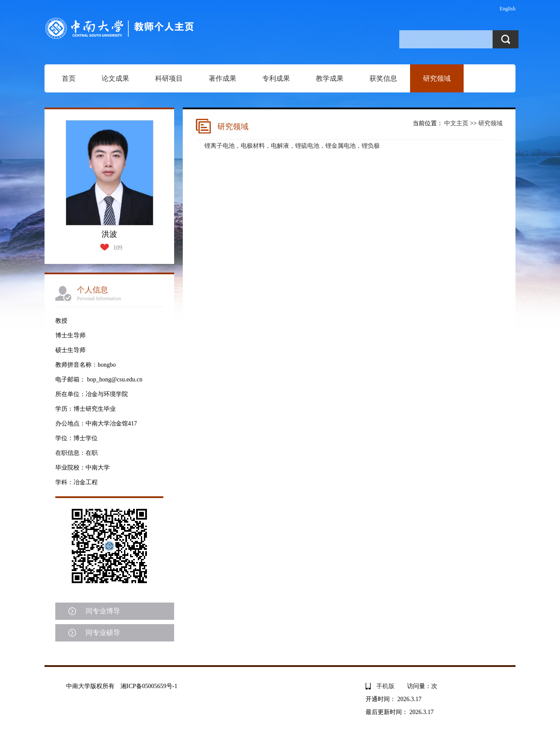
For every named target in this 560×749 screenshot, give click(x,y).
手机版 (385, 686)
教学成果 (330, 78)
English (507, 9)
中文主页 (456, 123)
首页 (69, 78)
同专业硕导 (103, 633)
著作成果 (223, 78)
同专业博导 (103, 611)
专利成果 (276, 78)
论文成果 (115, 78)
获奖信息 (383, 78)
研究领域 (437, 78)
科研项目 (169, 78)
